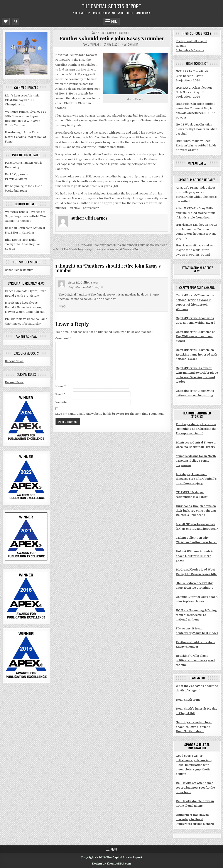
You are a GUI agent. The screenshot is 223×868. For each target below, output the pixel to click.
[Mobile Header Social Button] (6, 21)
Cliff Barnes (94, 45)
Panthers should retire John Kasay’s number (112, 38)
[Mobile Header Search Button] (16, 21)
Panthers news (26, 337)
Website (61, 402)
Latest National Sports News (197, 269)
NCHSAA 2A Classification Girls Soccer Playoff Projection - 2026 (194, 92)
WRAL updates (197, 163)
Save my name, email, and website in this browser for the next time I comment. (110, 414)
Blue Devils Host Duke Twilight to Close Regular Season (23, 244)
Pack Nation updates (26, 155)
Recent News (14, 361)
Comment (63, 338)
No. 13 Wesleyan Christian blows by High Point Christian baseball (196, 129)
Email (60, 394)
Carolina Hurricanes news (26, 283)
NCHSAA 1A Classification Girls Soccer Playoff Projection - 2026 (193, 76)
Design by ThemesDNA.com (111, 864)
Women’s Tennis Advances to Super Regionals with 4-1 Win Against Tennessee (25, 216)
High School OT (197, 63)
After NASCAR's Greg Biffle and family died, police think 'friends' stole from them (195, 213)
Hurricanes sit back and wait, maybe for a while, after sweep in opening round (196, 250)
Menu (114, 21)
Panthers (123, 33)
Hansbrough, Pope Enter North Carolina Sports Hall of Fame (25, 137)
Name (61, 386)
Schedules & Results (19, 270)
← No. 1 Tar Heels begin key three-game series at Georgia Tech (97, 249)
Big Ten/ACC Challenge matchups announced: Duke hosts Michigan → (123, 245)
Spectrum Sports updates (197, 180)
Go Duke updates (26, 204)
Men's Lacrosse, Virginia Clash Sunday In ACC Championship (22, 100)
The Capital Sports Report (111, 6)
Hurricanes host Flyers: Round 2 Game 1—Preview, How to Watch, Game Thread (25, 307)
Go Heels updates (26, 88)
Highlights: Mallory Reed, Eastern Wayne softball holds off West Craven (196, 145)
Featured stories (106, 33)
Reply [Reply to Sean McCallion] (62, 306)
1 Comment (132, 45)
